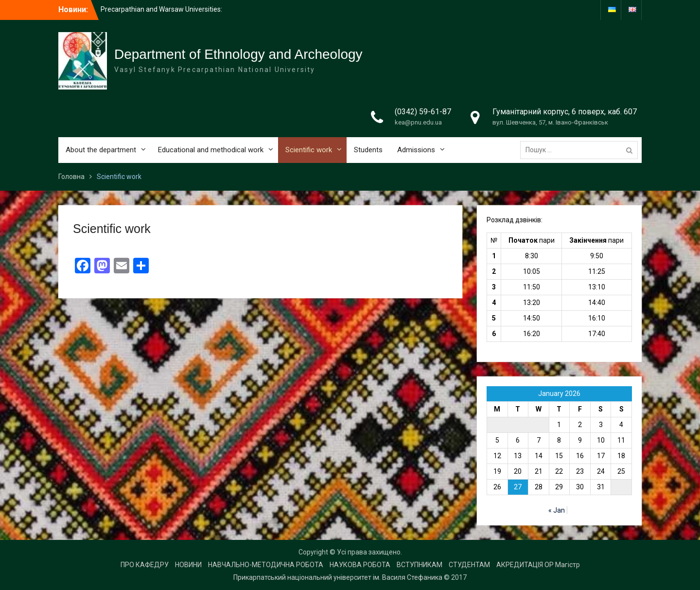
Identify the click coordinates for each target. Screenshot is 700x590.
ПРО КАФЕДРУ (145, 565)
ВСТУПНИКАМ (420, 565)
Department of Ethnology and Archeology (238, 54)
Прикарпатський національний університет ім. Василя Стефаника (338, 577)
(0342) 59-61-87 (423, 112)
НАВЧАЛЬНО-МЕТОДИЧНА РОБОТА (266, 565)
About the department (101, 150)
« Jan (557, 510)
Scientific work (309, 150)
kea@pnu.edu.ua (418, 122)
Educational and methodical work (211, 150)
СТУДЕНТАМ (469, 565)
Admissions (416, 150)
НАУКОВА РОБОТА (360, 565)
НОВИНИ (188, 565)
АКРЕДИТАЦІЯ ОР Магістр (538, 565)
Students (368, 150)
